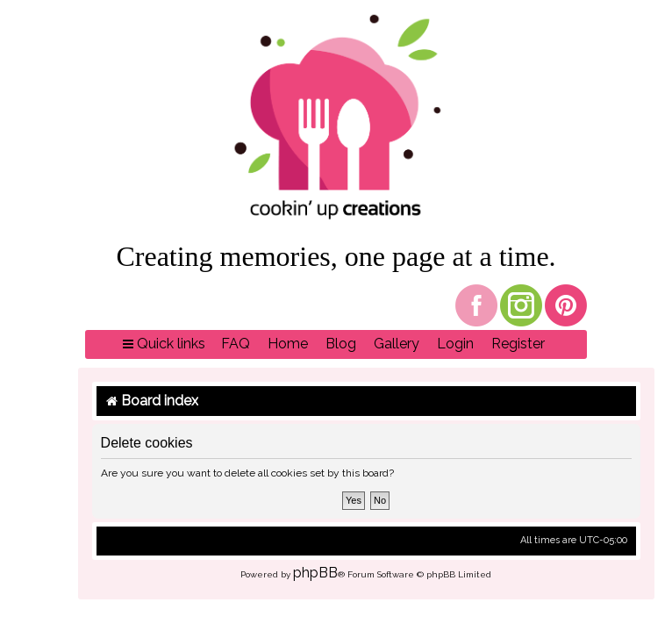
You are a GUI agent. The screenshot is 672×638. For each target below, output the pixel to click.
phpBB (315, 573)
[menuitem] (236, 344)
